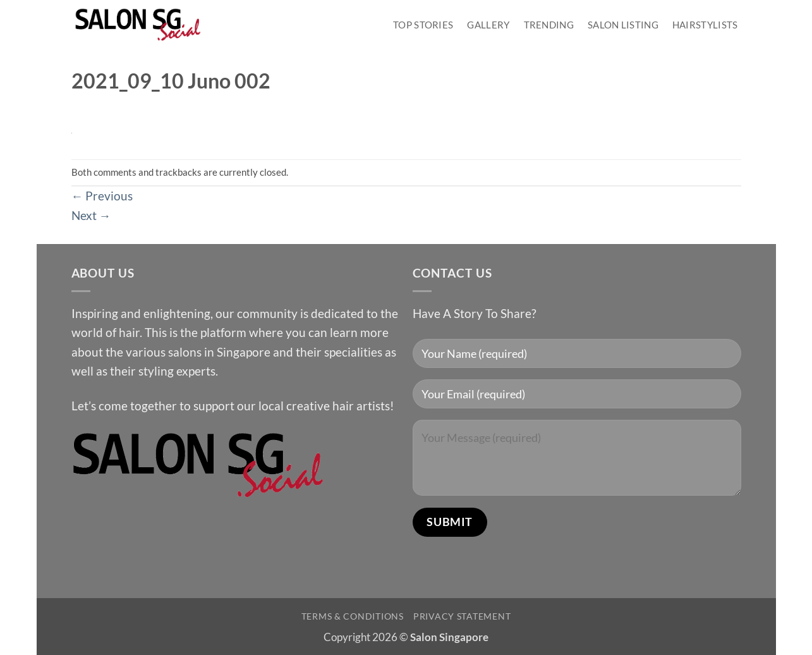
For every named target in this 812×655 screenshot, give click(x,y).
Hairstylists (705, 25)
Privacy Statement (462, 616)
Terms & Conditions (353, 616)
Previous (102, 196)
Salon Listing (623, 25)
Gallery (488, 25)
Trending (549, 25)
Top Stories (423, 25)
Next (91, 215)
